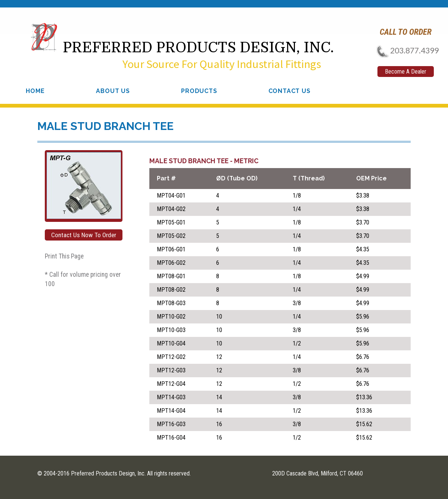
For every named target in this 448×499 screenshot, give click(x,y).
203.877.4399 (405, 50)
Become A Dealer (406, 72)
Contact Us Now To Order (84, 235)
